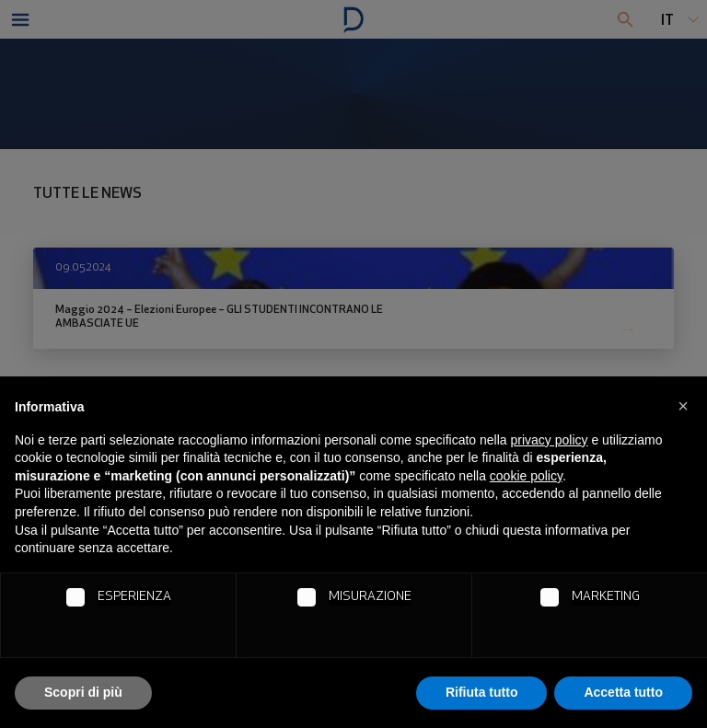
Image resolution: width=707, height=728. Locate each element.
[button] (683, 406)
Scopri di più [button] (83, 692)
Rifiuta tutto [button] (482, 692)
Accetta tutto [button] (623, 692)
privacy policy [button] (550, 440)
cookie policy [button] (526, 476)
